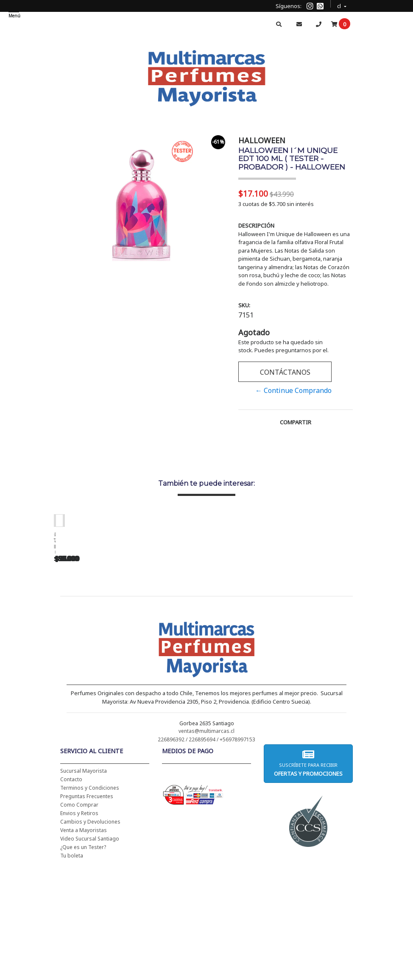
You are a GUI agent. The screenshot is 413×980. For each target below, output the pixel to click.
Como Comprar (79, 914)
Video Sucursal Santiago (90, 948)
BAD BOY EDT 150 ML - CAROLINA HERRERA (351, 643)
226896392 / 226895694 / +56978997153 (206, 849)
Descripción (256, 226)
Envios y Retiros (79, 923)
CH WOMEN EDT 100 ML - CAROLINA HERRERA (113, 643)
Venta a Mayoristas (84, 940)
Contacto (71, 889)
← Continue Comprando (293, 390)
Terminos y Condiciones (90, 897)
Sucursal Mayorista (84, 880)
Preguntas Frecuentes (87, 906)
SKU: (244, 305)
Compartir (296, 422)
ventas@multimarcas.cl (206, 840)
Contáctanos (285, 372)
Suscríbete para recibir (308, 873)
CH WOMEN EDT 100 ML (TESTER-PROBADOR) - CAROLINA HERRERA (232, 646)
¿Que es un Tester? (83, 956)
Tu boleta (72, 965)
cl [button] (340, 5)
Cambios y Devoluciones (90, 931)
